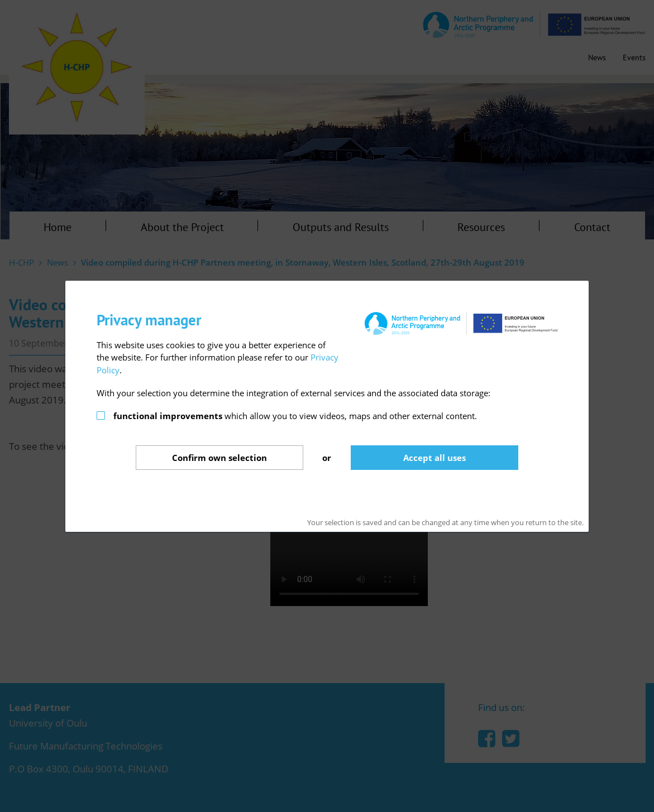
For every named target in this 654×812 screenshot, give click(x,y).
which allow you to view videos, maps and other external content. (295, 416)
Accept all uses (435, 458)
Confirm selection (219, 458)
